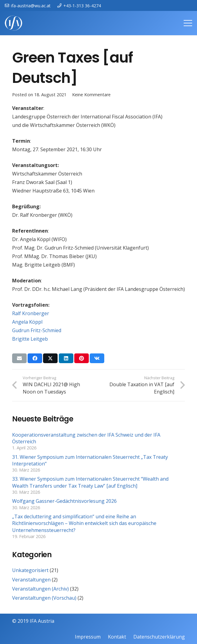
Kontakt (117, 637)
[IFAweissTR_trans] (13, 23)
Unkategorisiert (30, 570)
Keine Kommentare (91, 95)
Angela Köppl (27, 322)
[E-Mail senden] (19, 358)
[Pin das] (82, 358)
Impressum (88, 637)
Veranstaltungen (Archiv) (40, 589)
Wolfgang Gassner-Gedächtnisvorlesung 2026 (64, 501)
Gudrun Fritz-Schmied (37, 330)
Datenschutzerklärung (159, 637)
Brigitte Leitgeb (30, 339)
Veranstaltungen (31, 580)
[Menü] (188, 23)
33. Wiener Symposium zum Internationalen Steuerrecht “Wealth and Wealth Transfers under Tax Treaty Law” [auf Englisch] (90, 482)
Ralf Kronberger (31, 313)
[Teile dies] (35, 358)
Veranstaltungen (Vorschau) (44, 598)
